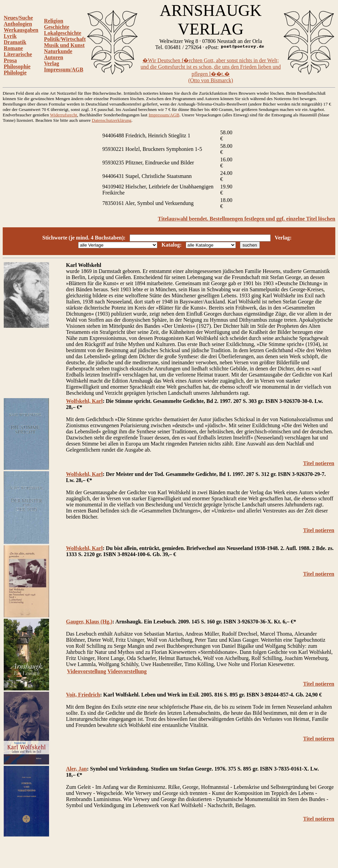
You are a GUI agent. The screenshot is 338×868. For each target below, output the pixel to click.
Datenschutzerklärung (111, 120)
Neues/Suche (18, 18)
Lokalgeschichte (63, 33)
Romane (13, 48)
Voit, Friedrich (83, 695)
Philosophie (17, 66)
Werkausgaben (21, 30)
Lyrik (10, 36)
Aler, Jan (76, 769)
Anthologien (18, 24)
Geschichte (57, 27)
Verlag (52, 63)
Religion (54, 21)
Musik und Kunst (64, 45)
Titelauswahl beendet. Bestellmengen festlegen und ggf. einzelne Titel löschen (247, 219)
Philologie (15, 73)
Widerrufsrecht (64, 115)
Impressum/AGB (64, 70)
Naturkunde (58, 51)
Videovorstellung (87, 671)
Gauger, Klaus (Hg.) (89, 622)
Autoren (54, 57)
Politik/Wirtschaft (65, 39)
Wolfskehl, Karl (84, 401)
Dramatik (15, 42)
